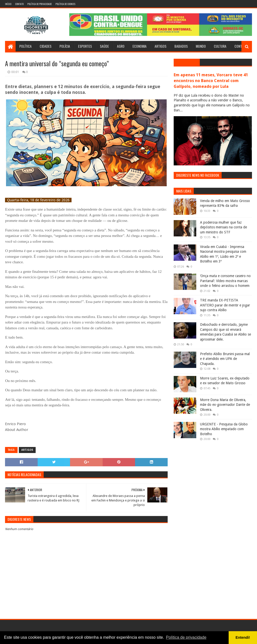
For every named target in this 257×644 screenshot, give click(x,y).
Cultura (220, 46)
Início (8, 4)
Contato (19, 4)
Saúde (104, 46)
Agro (121, 46)
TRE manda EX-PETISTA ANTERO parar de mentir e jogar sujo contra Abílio (225, 305)
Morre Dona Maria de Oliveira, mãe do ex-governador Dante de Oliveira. (225, 405)
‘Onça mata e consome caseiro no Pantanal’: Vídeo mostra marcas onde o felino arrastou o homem (225, 281)
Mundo (201, 46)
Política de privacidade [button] (186, 637)
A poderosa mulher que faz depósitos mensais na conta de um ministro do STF (223, 227)
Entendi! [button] (243, 637)
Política (25, 46)
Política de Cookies (65, 4)
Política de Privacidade (40, 4)
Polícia (65, 46)
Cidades (46, 46)
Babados (181, 46)
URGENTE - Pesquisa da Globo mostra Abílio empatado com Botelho (224, 429)
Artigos (160, 46)
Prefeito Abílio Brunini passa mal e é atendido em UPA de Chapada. (225, 359)
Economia (140, 46)
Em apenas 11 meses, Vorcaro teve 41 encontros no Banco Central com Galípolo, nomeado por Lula (211, 81)
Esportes (85, 46)
